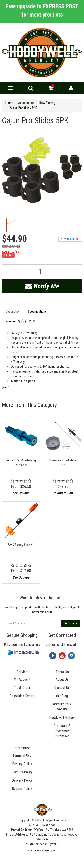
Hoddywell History (62, 717)
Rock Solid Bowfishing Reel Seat (21, 463)
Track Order (22, 688)
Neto (55, 851)
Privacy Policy (22, 764)
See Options (21, 493)
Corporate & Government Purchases (62, 731)
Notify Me (42, 286)
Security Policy (22, 772)
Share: (70, 239)
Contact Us (62, 688)
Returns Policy (22, 789)
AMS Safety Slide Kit (21, 545)
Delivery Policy (22, 780)
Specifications (37, 312)
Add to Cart (63, 493)
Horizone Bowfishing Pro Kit (63, 463)
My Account (22, 679)
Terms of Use (22, 755)
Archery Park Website (62, 707)
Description (13, 312)
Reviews (21, 321)
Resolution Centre (22, 696)
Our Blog (62, 696)
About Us (62, 679)
